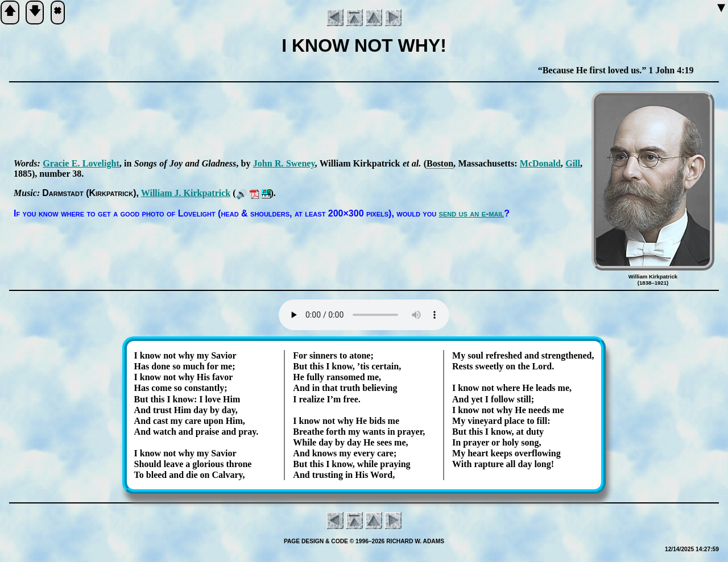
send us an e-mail (472, 213)
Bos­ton (440, 163)
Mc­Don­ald (540, 163)
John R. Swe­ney (284, 163)
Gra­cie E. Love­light (81, 163)
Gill (573, 163)
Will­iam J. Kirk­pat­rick (186, 193)
